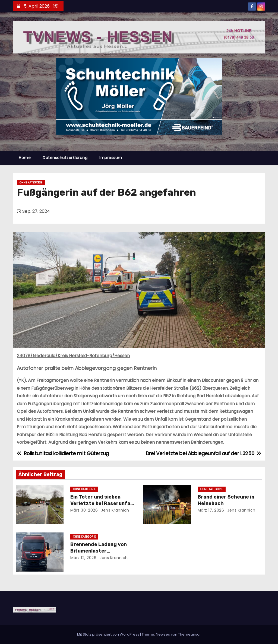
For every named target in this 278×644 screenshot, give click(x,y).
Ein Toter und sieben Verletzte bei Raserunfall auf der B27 (102, 503)
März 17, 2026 (211, 510)
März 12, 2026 (83, 558)
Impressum (111, 158)
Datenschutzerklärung (65, 158)
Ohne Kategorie (31, 183)
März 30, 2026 (84, 510)
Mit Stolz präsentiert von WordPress (109, 634)
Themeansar (189, 634)
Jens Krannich (115, 510)
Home (25, 158)
